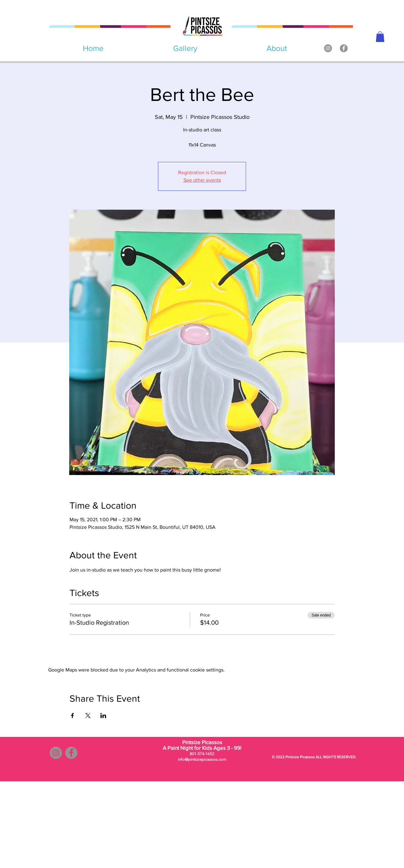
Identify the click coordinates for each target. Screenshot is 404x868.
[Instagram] (328, 48)
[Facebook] (344, 48)
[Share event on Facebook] (73, 716)
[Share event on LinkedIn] (103, 716)
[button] (380, 37)
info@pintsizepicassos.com (202, 759)
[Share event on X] (88, 716)
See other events (202, 180)
